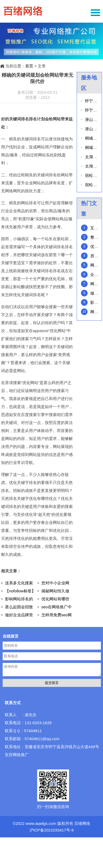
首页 (29, 66)
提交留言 (52, 683)
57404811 (33, 731)
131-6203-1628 (38, 723)
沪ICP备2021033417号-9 (52, 830)
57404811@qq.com (42, 739)
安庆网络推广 (17, 755)
